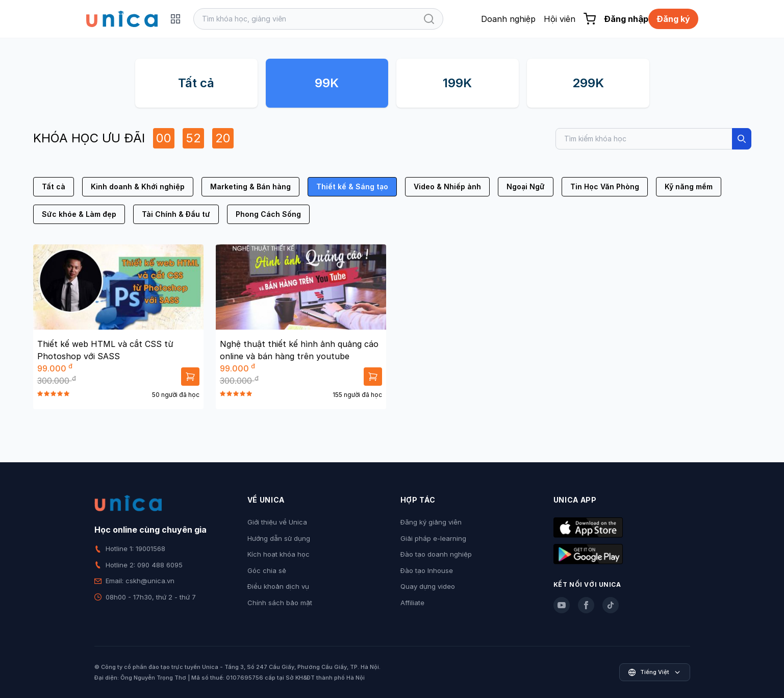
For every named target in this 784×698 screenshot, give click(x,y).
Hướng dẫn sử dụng (279, 538)
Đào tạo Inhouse (427, 570)
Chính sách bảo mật (280, 603)
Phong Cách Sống (268, 214)
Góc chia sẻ (267, 570)
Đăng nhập (626, 19)
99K (327, 83)
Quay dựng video (428, 586)
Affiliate (412, 603)
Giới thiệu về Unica (277, 522)
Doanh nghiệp (508, 19)
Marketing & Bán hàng (250, 186)
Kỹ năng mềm (689, 186)
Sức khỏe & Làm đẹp (79, 214)
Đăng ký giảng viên (431, 522)
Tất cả (196, 83)
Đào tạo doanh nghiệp (436, 554)
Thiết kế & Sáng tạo (352, 186)
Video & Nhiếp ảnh (447, 186)
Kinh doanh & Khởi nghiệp (138, 186)
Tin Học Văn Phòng (605, 186)
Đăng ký (673, 19)
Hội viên (560, 19)
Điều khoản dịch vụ (278, 586)
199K (457, 83)
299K (588, 83)
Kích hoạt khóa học (279, 554)
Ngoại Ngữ (526, 186)
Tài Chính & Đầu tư (176, 214)
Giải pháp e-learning (433, 538)
